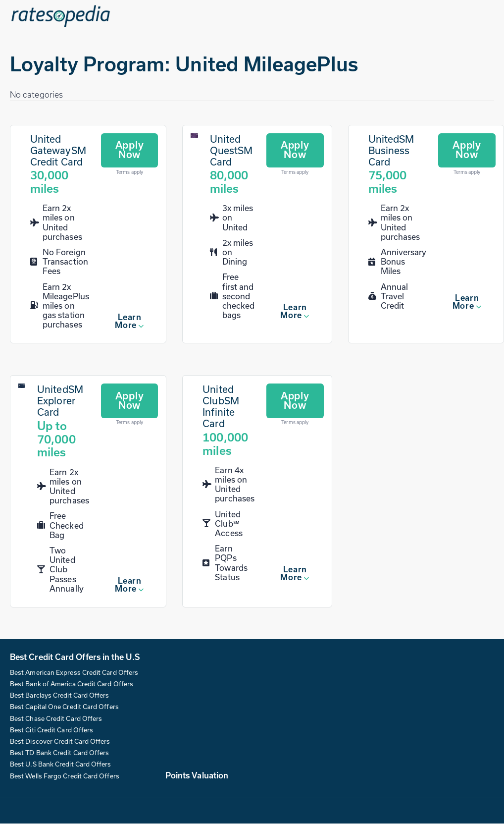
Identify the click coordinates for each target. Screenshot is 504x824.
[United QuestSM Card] (194, 136)
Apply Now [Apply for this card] (130, 150)
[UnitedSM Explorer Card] (22, 386)
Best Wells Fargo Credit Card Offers (65, 776)
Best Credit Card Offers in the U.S (75, 657)
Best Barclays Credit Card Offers (60, 696)
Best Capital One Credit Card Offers (64, 707)
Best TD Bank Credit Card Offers (59, 753)
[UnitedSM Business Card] (398, 165)
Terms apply (129, 172)
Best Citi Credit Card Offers (51, 730)
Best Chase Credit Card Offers (56, 718)
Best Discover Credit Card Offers (60, 741)
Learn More (128, 321)
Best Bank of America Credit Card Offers (72, 684)
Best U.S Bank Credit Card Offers (61, 765)
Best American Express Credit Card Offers (74, 672)
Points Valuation (197, 775)
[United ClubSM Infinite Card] (228, 421)
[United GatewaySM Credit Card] (60, 165)
